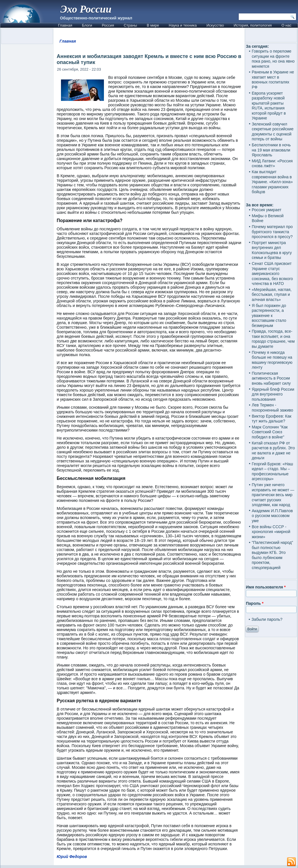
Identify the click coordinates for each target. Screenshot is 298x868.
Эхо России (86, 9)
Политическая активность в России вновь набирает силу (271, 378)
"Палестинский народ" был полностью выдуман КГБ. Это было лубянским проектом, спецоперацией (272, 555)
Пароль (255, 603)
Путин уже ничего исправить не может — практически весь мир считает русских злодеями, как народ (273, 495)
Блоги (87, 25)
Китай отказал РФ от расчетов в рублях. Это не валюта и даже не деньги (273, 451)
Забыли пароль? (267, 619)
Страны (130, 25)
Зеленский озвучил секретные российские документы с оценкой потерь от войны (273, 132)
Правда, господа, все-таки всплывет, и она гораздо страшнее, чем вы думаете (273, 339)
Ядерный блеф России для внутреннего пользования (273, 394)
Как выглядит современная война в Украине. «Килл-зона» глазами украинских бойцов (272, 182)
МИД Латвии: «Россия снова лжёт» (272, 163)
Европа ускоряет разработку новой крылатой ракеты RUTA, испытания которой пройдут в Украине (269, 106)
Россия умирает (266, 210)
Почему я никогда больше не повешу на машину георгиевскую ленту (272, 360)
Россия (108, 25)
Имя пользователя (266, 587)
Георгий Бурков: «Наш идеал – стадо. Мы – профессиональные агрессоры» (272, 471)
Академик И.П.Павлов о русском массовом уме (272, 516)
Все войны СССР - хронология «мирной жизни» (271, 532)
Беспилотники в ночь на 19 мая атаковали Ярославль (271, 150)
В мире (153, 25)
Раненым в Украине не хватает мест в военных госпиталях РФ (273, 80)
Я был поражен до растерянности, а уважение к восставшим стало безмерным (269, 316)
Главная (65, 25)
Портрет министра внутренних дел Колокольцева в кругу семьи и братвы (272, 250)
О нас (286, 25)
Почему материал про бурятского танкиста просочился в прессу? (272, 232)
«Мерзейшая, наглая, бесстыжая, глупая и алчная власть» (272, 295)
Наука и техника (183, 25)
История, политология (253, 25)
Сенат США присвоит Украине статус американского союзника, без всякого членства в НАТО (272, 274)
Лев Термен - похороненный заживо (272, 408)
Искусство (215, 25)
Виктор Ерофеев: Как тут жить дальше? (271, 419)
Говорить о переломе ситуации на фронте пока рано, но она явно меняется (273, 59)
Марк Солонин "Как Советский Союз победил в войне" (270, 432)
